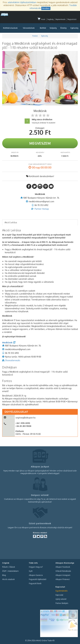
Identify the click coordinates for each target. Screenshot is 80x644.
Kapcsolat (59, 595)
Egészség (74, 28)
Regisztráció (72, 19)
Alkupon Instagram (63, 575)
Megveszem (40, 143)
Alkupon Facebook (63, 567)
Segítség (50, 19)
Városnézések (29, 28)
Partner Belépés (62, 603)
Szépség (53, 28)
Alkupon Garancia (36, 575)
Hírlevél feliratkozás (63, 571)
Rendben (46, 8)
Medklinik (9, 343)
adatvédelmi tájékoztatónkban (22, 2)
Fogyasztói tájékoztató (38, 579)
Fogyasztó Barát (35, 583)
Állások (12, 567)
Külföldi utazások (10, 28)
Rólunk (5, 567)
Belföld (43, 28)
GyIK (31, 571)
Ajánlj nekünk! (61, 599)
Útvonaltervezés (13, 360)
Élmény (64, 28)
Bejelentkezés (61, 19)
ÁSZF (4, 571)
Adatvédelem (13, 571)
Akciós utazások (8, 579)
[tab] (40, 222)
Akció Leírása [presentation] (11, 222)
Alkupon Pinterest (63, 579)
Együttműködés (62, 591)
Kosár (41, 19)
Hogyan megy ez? (36, 567)
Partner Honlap (42, 209)
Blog (4, 575)
